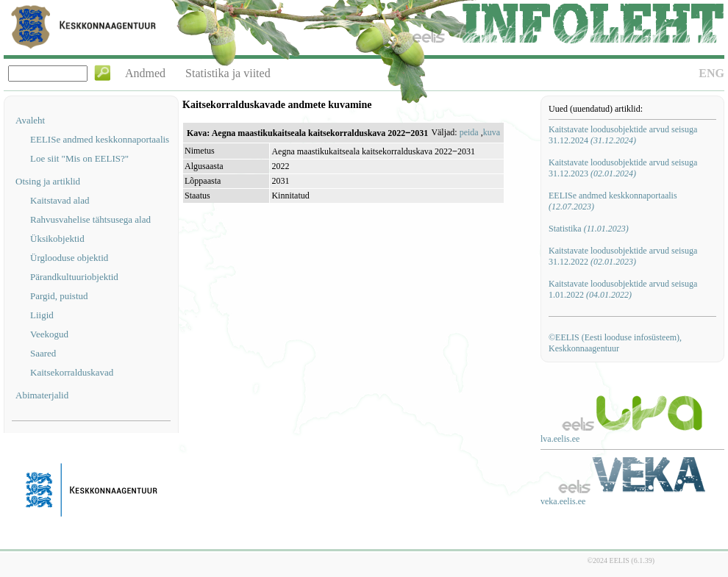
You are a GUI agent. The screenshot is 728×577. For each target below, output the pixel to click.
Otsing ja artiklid (48, 181)
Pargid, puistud (59, 296)
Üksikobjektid (57, 239)
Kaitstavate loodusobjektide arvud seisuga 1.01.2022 (623, 289)
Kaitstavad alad (60, 200)
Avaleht (30, 120)
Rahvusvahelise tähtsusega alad (90, 219)
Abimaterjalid (42, 395)
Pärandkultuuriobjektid (74, 277)
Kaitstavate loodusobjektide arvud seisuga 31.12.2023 (623, 168)
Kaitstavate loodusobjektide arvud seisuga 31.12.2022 (623, 256)
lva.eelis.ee (560, 439)
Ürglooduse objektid (69, 258)
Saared (43, 353)
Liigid (42, 315)
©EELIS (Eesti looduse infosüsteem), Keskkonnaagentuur (615, 343)
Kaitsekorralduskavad (72, 372)
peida (469, 132)
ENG (711, 73)
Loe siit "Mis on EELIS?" (79, 158)
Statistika (589, 229)
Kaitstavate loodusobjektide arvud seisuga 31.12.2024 (623, 135)
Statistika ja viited (228, 73)
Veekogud (49, 334)
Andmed (145, 73)
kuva (492, 132)
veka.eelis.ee (563, 501)
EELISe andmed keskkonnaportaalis (100, 139)
